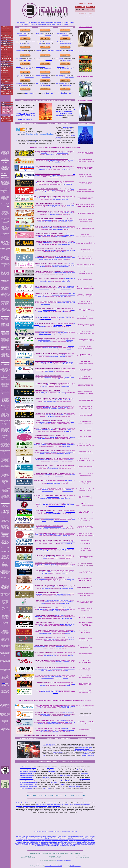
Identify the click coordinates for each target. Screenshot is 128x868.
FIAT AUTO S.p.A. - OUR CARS (43, 503)
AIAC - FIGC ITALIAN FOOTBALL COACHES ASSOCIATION (50, 398)
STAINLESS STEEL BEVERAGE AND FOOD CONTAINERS (49, 354)
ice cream (44, 297)
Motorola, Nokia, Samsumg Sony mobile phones (46, 535)
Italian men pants (60, 647)
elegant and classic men (54, 408)
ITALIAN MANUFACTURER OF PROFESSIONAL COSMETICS (49, 264)
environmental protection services (68, 445)
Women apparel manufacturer (5, 234)
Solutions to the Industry (45, 422)
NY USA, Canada (46, 788)
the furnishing (65, 656)
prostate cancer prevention (63, 220)
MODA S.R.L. (42, 660)
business (64, 259)
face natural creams (44, 198)
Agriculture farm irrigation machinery (5, 496)
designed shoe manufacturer (65, 318)
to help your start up (66, 707)
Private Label (68, 183)
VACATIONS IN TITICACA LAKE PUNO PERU (45, 729)
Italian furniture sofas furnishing (5, 653)
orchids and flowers (44, 714)
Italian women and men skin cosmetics (5, 197)
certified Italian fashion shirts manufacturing (5, 482)
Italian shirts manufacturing (5, 467)
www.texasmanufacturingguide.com (28, 784)
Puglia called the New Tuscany (63, 594)
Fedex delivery (66, 716)
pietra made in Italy (27, 69)
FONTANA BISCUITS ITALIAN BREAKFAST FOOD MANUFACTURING (52, 159)
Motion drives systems (49, 519)
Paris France (63, 169)
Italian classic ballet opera (48, 572)
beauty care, (47, 602)
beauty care (48, 222)
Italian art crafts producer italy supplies (44, 843)
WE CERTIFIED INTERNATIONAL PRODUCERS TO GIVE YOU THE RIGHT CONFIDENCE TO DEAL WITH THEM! (45, 100)
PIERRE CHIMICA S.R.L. (41, 600)
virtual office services (53, 259)
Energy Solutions (49, 512)
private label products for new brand (60, 199)
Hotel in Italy (39, 50)
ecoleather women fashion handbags (5, 287)
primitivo (73, 301)
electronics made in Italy (67, 69)
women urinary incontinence (54, 205)
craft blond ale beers (47, 243)
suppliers (72, 280)
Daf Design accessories (5, 631)
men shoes (46, 318)
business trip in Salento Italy (65, 228)
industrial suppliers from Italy (29, 806)
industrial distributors (67, 543)
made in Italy (69, 341)
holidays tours (71, 346)
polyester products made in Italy (5, 339)
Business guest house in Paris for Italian (5, 168)
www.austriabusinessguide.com (27, 781)
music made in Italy (66, 85)
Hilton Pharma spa (55, 207)
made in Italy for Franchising (64, 454)
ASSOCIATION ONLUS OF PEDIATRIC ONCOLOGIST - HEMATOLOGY (52, 563)
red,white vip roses (67, 713)
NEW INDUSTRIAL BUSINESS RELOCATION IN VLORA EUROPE (53, 256)
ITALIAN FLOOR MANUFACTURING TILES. (45, 668)
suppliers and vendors (85, 779)
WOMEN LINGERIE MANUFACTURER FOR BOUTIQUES (48, 436)
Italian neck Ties (5, 638)
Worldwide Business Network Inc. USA (54, 866)
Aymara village (65, 729)
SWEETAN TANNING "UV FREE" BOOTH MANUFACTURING (50, 309)
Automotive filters (5, 691)
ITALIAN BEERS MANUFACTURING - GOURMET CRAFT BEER (50, 241)
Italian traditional (48, 677)
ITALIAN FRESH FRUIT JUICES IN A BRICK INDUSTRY (47, 174)
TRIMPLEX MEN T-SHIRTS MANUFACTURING (46, 548)
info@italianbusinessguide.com (88, 755)
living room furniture (49, 371)
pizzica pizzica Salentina (41, 579)
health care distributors (67, 618)
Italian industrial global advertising (5, 586)
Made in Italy (47, 475)
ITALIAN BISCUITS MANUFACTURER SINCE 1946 (47, 211)
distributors (64, 252)
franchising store (47, 377)
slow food (63, 297)
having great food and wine (57, 229)
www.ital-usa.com (23, 770)
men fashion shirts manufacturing (5, 376)
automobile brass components (55, 724)
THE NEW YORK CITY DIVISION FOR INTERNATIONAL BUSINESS (50, 705)
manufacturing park (39, 258)
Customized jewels (61, 392)
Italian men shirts (69, 481)
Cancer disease (50, 385)
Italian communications (41, 75)
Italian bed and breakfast (5, 227)
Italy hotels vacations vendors (75, 839)
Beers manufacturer (5, 241)
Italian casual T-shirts (61, 549)
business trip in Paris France (49, 168)
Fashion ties (70, 638)
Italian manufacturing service (62, 75)
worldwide (49, 663)
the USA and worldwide (55, 603)
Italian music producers (61, 84)
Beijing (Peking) (50, 768)
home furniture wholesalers (42, 370)
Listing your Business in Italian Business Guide (49, 831)
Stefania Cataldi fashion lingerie (5, 556)
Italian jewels (59, 50)
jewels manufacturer (5, 392)
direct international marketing (66, 588)
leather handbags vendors (45, 282)
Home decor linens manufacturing (5, 474)
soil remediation (67, 446)
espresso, (48, 43)
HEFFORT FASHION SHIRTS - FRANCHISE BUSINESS (48, 376)
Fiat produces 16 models (69, 505)
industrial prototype (62, 332)
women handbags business (52, 280)
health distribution (66, 386)
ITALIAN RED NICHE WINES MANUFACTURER (46, 301)
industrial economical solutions (61, 521)
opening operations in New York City (34, 142)
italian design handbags (64, 280)
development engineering (5, 422)
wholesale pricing (47, 716)
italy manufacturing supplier (89, 843)
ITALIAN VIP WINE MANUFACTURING (43, 608)
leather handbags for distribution (48, 452)
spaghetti (40, 43)
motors (21, 43)
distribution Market (64, 603)
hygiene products (56, 326)
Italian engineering (21, 75)
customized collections (44, 289)
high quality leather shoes (45, 319)
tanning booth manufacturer (5, 309)
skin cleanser (42, 326)
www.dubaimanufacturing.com (26, 775)
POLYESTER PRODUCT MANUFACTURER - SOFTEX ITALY (49, 339)
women (39, 318)
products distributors (67, 184)
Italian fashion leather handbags (6, 452)
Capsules (54, 190)
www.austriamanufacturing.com (26, 779)
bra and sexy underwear (51, 437)
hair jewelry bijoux (52, 416)
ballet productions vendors (75, 844)
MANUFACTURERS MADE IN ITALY (85, 76)
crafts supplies (48, 35)
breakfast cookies (69, 213)
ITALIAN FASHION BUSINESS (85, 100)
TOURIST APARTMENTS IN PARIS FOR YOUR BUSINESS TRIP (50, 167)
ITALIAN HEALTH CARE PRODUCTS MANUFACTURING (48, 324)
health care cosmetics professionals (61, 267)
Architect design (44, 490)
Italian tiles (18, 67)
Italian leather (19, 59)
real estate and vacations (42, 806)
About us (36, 831)
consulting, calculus (29, 77)
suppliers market (52, 772)
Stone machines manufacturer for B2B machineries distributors (5, 153)
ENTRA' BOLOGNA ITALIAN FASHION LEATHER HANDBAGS (49, 451)
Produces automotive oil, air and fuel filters (50, 692)
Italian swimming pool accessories (5, 526)
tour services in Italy (29, 94)
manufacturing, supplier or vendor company (84, 751)
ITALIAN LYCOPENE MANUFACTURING (45, 615)
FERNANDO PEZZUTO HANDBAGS (44, 630)
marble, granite (51, 154)
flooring (39, 341)
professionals (66, 274)
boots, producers (27, 60)
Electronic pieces (61, 67)
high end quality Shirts (49, 467)
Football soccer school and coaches (5, 361)
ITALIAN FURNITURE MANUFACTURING (44, 653)
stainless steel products (44, 355)
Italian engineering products (45, 334)
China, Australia (85, 774)
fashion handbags (62, 288)
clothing (26, 33)
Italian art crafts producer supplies (50, 837)
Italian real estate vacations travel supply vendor (56, 842)
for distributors (6, 199)
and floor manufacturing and (58, 671)
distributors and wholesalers (63, 407)
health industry (45, 386)
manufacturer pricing (67, 222)
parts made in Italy (46, 77)
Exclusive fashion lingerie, (52, 557)
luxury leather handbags (70, 279)
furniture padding (69, 340)
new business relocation (5, 257)
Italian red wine (19, 84)
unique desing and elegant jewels (61, 394)
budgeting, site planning (48, 491)
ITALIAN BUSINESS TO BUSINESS (85, 123)
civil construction (49, 341)
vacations (50, 52)
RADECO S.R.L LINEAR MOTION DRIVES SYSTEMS (48, 518)
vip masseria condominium (57, 596)
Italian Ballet (5, 570)
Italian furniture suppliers (86, 844)
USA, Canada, (46, 777)
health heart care (48, 220)
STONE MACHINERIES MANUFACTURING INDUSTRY (48, 152)
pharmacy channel (71, 205)
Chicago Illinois (80, 770)
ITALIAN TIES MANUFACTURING (42, 638)
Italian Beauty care (60, 92)
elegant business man (53, 469)
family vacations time (48, 228)
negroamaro (66, 301)
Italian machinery (59, 59)
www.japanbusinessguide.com (27, 766)
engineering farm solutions (46, 499)
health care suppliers (71, 846)
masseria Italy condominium (5, 595)
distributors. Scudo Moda (57, 663)
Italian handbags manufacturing (5, 459)
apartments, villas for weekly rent (50, 347)
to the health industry (5, 386)
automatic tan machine (50, 250)
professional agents (67, 581)
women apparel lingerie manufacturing (45, 804)
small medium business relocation (62, 258)
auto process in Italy (45, 85)
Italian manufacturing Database (82, 749)
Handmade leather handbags (43, 460)
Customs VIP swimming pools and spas (53, 527)
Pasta (44, 42)
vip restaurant (47, 304)
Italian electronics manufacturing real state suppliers (59, 838)
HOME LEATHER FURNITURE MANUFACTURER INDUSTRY (49, 368)
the (46, 671)
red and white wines (63, 608)
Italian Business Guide (51, 744)
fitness (63, 312)
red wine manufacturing (5, 608)
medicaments (65, 35)
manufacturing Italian (48, 746)
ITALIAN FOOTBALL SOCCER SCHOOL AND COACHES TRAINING (51, 361)
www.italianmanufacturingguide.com (28, 772)
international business (67, 127)
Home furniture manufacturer (4, 369)
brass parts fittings (62, 721)
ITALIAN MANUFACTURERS (25, 27)
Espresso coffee (49, 192)
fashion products (23, 35)
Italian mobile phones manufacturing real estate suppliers (35, 838)
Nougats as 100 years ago (47, 678)
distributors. (58, 648)
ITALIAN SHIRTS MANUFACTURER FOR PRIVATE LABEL (48, 428)
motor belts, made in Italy (25, 52)
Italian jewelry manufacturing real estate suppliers (34, 840)
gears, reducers (49, 60)
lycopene (6, 615)
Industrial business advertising (59, 587)
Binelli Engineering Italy (75, 866)
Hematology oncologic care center (5, 565)
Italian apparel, (20, 33)
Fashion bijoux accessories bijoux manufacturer (5, 414)
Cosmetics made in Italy (65, 94)
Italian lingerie (69, 557)
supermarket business (52, 160)
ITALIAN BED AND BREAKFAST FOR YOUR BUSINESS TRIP (49, 226)
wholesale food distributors (53, 213)
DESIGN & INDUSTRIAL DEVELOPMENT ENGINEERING (49, 421)
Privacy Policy (74, 831)
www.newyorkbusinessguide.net (27, 788)
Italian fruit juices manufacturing (5, 174)
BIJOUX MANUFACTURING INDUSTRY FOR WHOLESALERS (50, 413)
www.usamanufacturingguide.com (27, 777)
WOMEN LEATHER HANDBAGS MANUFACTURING (46, 279)
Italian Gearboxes (40, 59)
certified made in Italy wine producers (5, 610)
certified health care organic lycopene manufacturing (5, 617)
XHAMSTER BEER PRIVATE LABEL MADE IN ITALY (48, 181)
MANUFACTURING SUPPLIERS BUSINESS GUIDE (59, 123)
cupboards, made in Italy (65, 43)
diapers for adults (58, 325)
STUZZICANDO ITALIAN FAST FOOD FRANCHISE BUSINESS (49, 294)
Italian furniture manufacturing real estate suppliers (57, 839)
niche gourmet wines (61, 303)
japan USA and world (61, 626)
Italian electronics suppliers (60, 804)
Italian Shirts (5, 481)
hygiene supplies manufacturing (5, 324)
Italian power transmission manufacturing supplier (75, 841)
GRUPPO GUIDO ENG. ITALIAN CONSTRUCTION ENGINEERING (50, 488)
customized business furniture (59, 273)
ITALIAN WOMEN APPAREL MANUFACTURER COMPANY (49, 234)
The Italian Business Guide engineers (24, 803)
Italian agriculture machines (53, 497)
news (82, 762)
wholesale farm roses (5, 713)
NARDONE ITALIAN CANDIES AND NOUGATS (46, 675)
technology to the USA (57, 669)
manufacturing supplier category (85, 747)
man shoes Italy (47, 69)
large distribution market (53, 177)
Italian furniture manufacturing (50, 656)
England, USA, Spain (66, 781)
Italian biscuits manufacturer (5, 159)
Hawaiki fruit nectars (55, 175)
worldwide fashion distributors (54, 484)
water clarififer (44, 153)
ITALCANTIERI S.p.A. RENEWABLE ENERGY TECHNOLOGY (49, 511)
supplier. (67, 671)
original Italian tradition (74, 746)
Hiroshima (75, 766)
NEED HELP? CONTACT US (85, 27)
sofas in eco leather (66, 370)
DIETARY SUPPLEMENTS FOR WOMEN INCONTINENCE (49, 204)
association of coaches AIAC (46, 362)
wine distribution (24, 85)
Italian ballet (65, 573)
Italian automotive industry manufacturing (68, 837)
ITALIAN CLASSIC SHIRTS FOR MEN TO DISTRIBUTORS (49, 466)
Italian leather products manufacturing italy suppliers (57, 840)
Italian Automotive (40, 84)
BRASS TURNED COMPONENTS (44, 721)
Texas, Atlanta (53, 783)
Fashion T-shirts (47, 551)
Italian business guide (20, 837)
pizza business (56, 295)
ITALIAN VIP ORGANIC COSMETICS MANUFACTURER (47, 196)
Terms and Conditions (65, 831)
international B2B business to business (42, 844)
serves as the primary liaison (65, 134)
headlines (73, 762)
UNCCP (71, 131)
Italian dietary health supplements (5, 219)
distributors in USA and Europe (63, 536)
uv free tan (7, 312)
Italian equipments (20, 42)
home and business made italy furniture (5, 272)
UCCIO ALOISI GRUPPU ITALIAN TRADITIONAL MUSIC (49, 578)
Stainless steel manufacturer (5, 354)
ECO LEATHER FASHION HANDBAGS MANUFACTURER (49, 286)
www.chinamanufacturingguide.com (28, 768)
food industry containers (67, 355)
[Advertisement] (56, 822)
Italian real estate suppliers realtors (58, 846)
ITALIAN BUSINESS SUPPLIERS (45, 27)
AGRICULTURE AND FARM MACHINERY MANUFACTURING (48, 496)
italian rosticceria (63, 295)
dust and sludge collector (62, 153)
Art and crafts (39, 33)
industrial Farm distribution (64, 499)
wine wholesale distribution (55, 611)
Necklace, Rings (65, 415)
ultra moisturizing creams (64, 265)
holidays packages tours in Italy (5, 346)
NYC (17, 140)
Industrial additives (61, 33)
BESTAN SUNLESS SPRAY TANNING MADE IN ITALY (49, 249)
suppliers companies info (58, 752)
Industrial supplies (20, 50)
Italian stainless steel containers (68, 542)
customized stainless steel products (57, 356)
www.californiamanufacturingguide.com (29, 786)
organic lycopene (39, 617)
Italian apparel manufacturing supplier (34, 837)
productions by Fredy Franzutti (5, 572)
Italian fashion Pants (5, 646)
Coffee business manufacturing (5, 189)
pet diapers (68, 325)
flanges (28, 43)
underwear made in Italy (5, 437)
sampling (69, 430)
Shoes (6, 683)
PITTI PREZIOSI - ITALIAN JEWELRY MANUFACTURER (48, 391)
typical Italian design (44, 505)
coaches (60, 364)
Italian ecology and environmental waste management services (5, 445)
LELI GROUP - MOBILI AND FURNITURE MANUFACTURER (49, 271)
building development (68, 490)
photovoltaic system (43, 332)
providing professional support (66, 566)
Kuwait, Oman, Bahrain (65, 775)
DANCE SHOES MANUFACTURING (48, 683)
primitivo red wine (42, 609)
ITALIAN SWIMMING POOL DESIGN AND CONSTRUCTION (49, 526)
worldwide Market (68, 669)
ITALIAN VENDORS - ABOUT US (65, 27)
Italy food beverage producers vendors (36, 839)
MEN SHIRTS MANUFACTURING (42, 481)
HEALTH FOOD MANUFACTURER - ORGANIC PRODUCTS (49, 383)
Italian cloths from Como (50, 639)
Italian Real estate (39, 92)
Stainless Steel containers (5, 541)
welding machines (67, 60)
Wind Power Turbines (70, 512)
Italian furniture (61, 42)
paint (67, 33)
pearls (47, 394)
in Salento (69, 349)
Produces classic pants (39, 647)
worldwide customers (66, 289)
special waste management (40, 445)
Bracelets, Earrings (50, 415)
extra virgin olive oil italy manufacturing (60, 844)
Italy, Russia (63, 784)
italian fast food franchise (4, 294)
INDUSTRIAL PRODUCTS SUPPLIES (85, 51)
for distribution (6, 207)
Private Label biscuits (54, 214)
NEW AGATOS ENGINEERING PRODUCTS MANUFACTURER (50, 331)
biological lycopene (59, 615)
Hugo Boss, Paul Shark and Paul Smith (44, 430)
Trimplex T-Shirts (4, 548)
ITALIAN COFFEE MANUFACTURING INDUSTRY (47, 189)
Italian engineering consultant (78, 838)
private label (58, 162)
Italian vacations (20, 92)
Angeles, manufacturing (74, 786)
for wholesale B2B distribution (5, 161)
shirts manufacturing (5, 430)
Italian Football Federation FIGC (62, 400)
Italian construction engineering (6, 489)
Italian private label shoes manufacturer (5, 317)
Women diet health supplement (5, 204)
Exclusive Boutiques (55, 461)
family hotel (55, 732)
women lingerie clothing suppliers (73, 804)
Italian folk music (5, 578)
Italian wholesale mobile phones (5, 533)
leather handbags (66, 282)
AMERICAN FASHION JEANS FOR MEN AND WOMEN (48, 406)
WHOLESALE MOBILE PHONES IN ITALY (44, 533)
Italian (3, 211)
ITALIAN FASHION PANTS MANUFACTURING (45, 645)
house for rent (51, 50)
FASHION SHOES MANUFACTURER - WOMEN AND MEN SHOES (51, 316)
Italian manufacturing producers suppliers (32, 841)
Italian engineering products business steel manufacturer (5, 332)
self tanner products (70, 250)
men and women (67, 431)
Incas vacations (46, 730)
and (63, 669)
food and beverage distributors (64, 244)
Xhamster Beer (39, 183)
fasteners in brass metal (52, 722)
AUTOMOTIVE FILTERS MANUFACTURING (46, 690)
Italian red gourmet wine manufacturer (5, 302)
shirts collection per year (64, 379)
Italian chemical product (77, 843)
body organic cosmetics (61, 198)
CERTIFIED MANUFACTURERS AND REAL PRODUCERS (65, 114)
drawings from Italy (70, 77)
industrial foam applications (44, 340)
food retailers (70, 160)
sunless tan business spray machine (5, 249)
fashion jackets (47, 235)
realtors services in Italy (47, 94)
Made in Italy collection (70, 467)
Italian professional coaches (50, 401)
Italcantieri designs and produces (5, 511)
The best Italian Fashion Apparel (62, 662)
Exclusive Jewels (44, 392)
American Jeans (47, 407)
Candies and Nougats (57, 677)
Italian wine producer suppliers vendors (76, 842)
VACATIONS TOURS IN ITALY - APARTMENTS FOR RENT (49, 346)
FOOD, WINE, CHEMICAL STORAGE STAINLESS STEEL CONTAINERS (52, 541)
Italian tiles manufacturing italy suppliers (36, 842)
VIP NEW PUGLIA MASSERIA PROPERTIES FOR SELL (49, 593)
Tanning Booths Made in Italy (50, 310)
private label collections (61, 237)
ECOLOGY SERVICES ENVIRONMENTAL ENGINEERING (49, 443)
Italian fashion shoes (40, 67)
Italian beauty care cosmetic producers (24, 844)
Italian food (40, 42)
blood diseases (40, 566)
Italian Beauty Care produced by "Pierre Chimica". (58, 600)
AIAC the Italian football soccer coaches (5, 399)
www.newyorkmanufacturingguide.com (28, 783)
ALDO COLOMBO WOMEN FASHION (44, 623)
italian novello (55, 609)
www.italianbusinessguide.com (27, 774)
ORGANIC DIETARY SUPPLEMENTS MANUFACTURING (49, 219)
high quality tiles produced (41, 669)
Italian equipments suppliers (54, 806)
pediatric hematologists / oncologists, (48, 564)
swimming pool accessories (42, 528)
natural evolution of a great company (57, 506)
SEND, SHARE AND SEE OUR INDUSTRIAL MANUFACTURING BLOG (43, 762)
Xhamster (3, 184)
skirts (44, 624)
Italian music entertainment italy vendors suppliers (53, 841)
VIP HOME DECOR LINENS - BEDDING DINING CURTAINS (49, 473)
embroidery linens (59, 476)
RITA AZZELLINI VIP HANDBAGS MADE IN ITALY (47, 458)
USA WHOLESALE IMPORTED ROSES (44, 713)
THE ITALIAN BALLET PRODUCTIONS (45, 570)
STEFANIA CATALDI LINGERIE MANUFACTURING (47, 555)
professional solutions (68, 491)
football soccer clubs (68, 364)
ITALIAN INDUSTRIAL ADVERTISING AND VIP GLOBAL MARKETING (51, 585)
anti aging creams (54, 265)
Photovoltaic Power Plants (55, 513)
